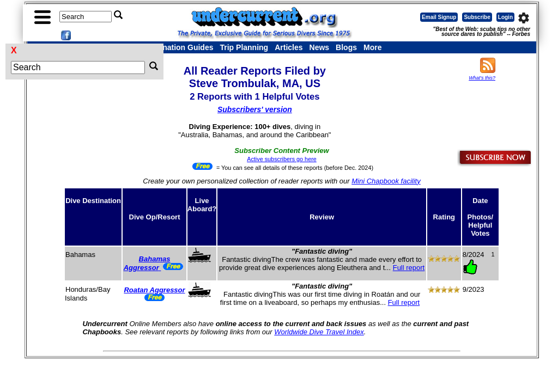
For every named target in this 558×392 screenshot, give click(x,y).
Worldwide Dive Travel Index (319, 332)
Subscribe (477, 17)
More (372, 47)
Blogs (346, 47)
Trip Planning (244, 47)
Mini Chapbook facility (386, 181)
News (320, 47)
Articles (289, 47)
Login (505, 17)
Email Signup (439, 17)
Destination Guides (179, 47)
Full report (409, 268)
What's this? (482, 78)
